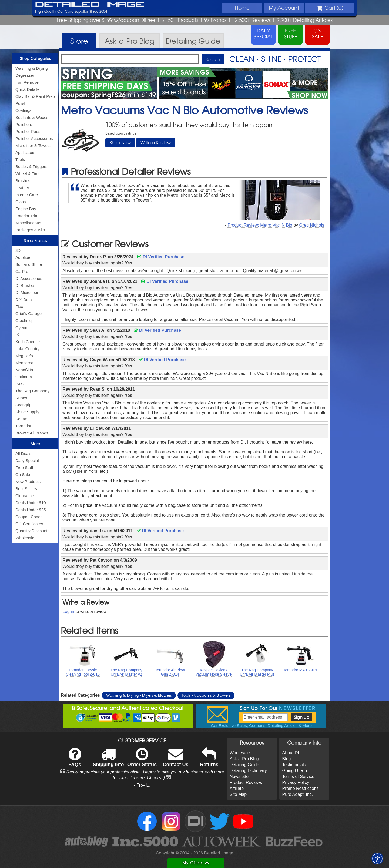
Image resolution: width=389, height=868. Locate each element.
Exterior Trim (27, 216)
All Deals (23, 453)
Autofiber (24, 257)
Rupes (21, 398)
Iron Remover (28, 82)
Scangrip (23, 405)
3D (18, 250)
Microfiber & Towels (33, 145)
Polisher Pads (28, 131)
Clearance (25, 496)
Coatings (23, 110)
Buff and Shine (29, 264)
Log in (68, 611)
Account (284, 8)
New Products (28, 482)
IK (17, 335)
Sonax (21, 419)
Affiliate (237, 788)
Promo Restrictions (300, 788)
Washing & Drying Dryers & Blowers (139, 695)
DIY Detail (24, 299)
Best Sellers (26, 489)
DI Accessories (29, 278)
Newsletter (240, 777)
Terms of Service (298, 777)
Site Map (238, 794)
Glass (21, 202)
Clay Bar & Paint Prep (35, 96)
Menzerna (24, 363)
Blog (286, 759)
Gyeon (21, 328)
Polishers (24, 124)
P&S (19, 384)
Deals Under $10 (31, 503)
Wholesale (25, 538)
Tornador (23, 426)
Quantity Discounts (32, 531)
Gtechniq (24, 321)
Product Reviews (246, 782)
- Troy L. (142, 785)
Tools (20, 160)
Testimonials (294, 765)
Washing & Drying (32, 68)
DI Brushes (25, 285)
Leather (22, 188)
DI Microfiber (27, 292)
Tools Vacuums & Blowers (206, 695)
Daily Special (27, 460)
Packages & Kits (30, 230)
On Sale (23, 475)
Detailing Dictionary (248, 771)
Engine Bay (26, 209)
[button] (377, 859)
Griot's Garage (28, 314)
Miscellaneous (28, 223)
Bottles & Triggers (31, 167)
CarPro (22, 271)
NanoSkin (24, 370)
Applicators (25, 153)
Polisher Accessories (34, 138)
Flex (19, 306)
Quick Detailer (28, 89)
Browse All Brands (32, 433)
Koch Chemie (28, 342)
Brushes (23, 181)
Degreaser (25, 75)
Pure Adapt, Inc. (297, 794)
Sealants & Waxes (32, 117)
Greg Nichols (312, 225)
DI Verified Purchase (161, 257)
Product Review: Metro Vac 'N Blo (260, 225)
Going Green (294, 771)
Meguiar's (24, 356)
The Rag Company (32, 391)
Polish (21, 103)
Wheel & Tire (27, 174)
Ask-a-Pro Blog (244, 759)
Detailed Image (90, 5)
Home (242, 8)
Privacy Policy (296, 782)
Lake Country (27, 349)
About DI (290, 753)
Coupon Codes (29, 517)
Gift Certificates (29, 524)
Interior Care (27, 195)
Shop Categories (35, 58)
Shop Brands (35, 240)
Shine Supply (27, 412)
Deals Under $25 (31, 510)
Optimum (24, 377)
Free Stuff (24, 467)
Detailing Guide (244, 765)
